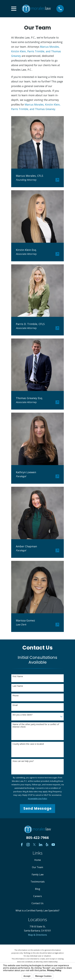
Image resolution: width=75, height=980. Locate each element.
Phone (16, 696)
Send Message (37, 808)
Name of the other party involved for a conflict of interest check (36, 726)
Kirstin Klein (19, 51)
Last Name (18, 686)
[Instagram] (28, 845)
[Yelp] (47, 845)
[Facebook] (22, 845)
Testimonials (38, 882)
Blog (38, 889)
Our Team (37, 867)
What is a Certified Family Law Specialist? (37, 911)
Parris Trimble (36, 51)
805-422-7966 (37, 837)
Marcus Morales (49, 47)
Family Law (38, 874)
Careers (38, 896)
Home (38, 860)
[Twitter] (34, 845)
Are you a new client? (22, 715)
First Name (18, 676)
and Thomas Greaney (42, 109)
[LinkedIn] (41, 845)
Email (15, 705)
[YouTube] (53, 845)
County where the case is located (28, 744)
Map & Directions (37, 935)
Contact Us (37, 903)
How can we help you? (23, 761)
